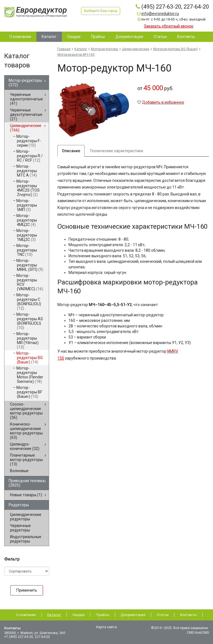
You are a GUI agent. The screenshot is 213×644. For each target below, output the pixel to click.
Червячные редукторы (20, 528)
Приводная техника (26, 483)
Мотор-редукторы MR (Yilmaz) (27, 340)
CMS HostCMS (198, 633)
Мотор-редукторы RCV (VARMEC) (30, 282)
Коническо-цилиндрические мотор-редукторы (26, 431)
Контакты (188, 615)
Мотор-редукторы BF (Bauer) (29, 392)
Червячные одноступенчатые (26, 99)
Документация (133, 615)
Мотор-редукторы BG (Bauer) (30, 358)
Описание (71, 151)
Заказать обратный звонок (169, 26)
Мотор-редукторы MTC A (27, 171)
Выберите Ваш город (101, 11)
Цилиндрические (26, 128)
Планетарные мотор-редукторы (26, 460)
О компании (26, 615)
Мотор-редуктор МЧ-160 (76, 55)
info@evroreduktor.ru (160, 14)
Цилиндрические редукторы (26, 517)
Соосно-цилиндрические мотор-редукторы (26, 411)
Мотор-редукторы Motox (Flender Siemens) (30, 375)
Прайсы (103, 615)
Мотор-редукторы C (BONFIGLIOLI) (29, 302)
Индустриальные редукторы (26, 539)
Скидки (78, 615)
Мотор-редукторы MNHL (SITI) (30, 265)
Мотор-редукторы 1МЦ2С (27, 235)
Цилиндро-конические (25, 446)
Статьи (163, 615)
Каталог (81, 49)
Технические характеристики (116, 151)
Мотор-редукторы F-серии (29, 141)
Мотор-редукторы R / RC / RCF (30, 156)
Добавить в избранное (163, 102)
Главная (64, 49)
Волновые (19, 471)
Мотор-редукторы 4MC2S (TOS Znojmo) (28, 188)
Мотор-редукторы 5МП (27, 205)
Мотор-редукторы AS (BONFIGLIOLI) (30, 321)
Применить (27, 590)
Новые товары (26, 495)
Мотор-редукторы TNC (27, 250)
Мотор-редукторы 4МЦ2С (27, 220)
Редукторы (19, 505)
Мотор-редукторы (25, 83)
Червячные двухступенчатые (26, 114)
